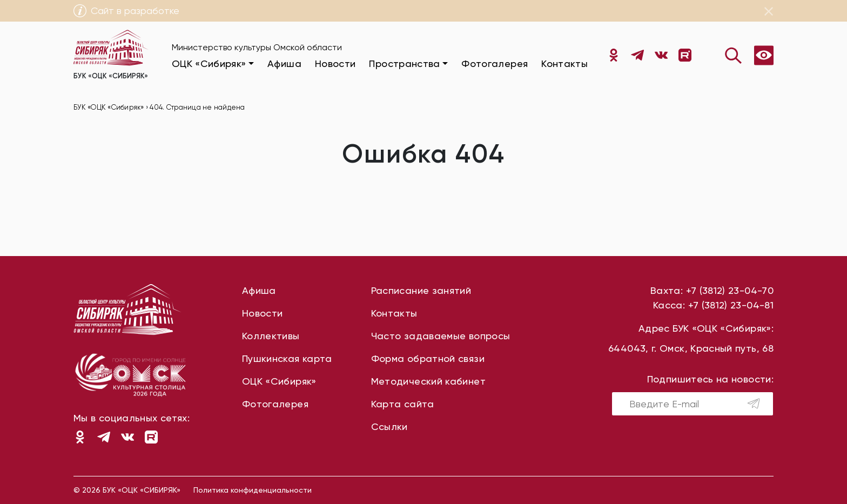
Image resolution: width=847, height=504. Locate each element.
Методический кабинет (428, 381)
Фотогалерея (495, 63)
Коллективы (271, 336)
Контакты (564, 63)
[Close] (769, 11)
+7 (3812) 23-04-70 (730, 290)
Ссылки (389, 426)
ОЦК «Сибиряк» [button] (209, 63)
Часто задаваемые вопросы (441, 336)
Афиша (284, 63)
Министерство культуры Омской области (257, 47)
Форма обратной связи (428, 358)
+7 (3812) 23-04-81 (731, 305)
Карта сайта (403, 404)
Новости (335, 63)
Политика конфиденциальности (253, 490)
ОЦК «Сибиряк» (279, 381)
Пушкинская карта (287, 358)
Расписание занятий (421, 290)
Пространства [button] (404, 63)
